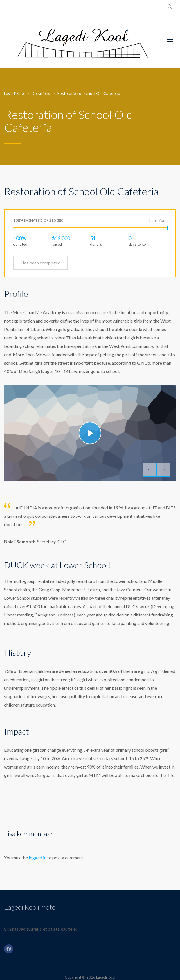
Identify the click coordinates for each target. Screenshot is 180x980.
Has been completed (40, 263)
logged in (38, 858)
